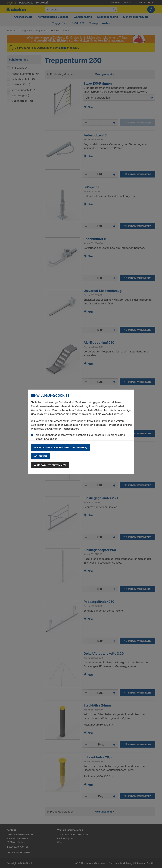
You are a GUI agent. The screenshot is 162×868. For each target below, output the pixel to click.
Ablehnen (40, 456)
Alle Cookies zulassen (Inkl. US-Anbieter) (61, 447)
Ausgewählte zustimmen (50, 465)
